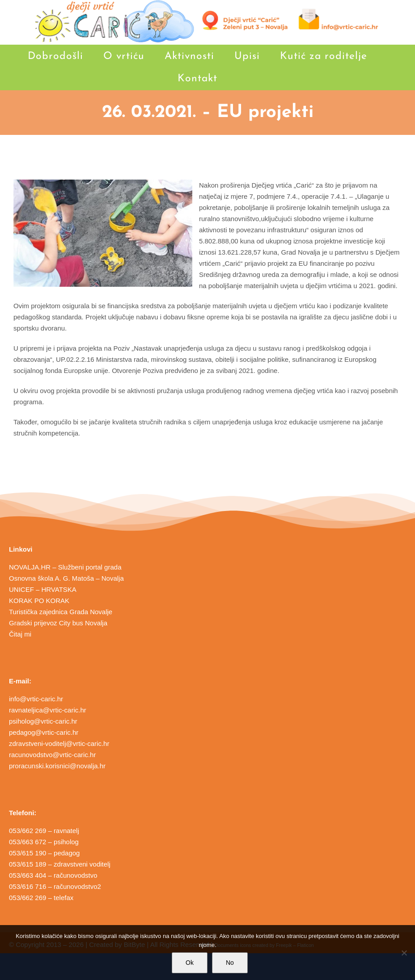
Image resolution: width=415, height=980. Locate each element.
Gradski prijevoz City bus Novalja (58, 623)
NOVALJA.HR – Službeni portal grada (65, 567)
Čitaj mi (20, 634)
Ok (190, 963)
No (230, 963)
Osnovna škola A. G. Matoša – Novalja (66, 578)
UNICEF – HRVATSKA (43, 589)
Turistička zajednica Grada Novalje (61, 612)
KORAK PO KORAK (39, 601)
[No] (404, 953)
